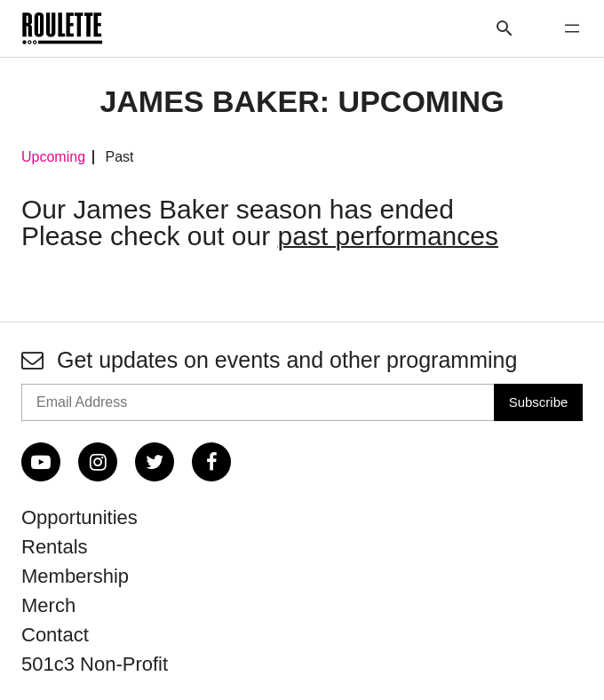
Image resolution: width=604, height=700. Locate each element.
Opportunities (79, 517)
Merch (48, 605)
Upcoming (53, 157)
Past (119, 157)
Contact (55, 635)
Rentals (55, 547)
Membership (75, 576)
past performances (388, 236)
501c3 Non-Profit (95, 664)
